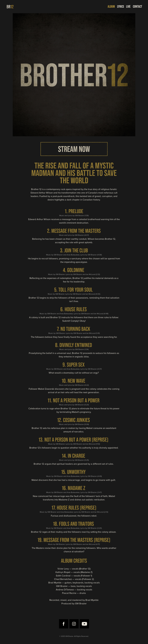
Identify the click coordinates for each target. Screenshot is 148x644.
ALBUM (111, 6)
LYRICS (121, 6)
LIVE (128, 6)
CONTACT (137, 6)
